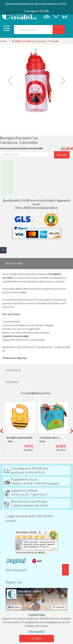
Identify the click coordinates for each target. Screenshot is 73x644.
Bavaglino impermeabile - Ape (19, 439)
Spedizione (13, 370)
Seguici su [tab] (14, 582)
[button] (10, 81)
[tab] (36, 263)
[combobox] (32, 30)
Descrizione (14, 263)
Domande (12, 382)
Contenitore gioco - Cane (50, 439)
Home (3, 41)
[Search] (59, 30)
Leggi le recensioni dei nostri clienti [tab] (29, 518)
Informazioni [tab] (16, 570)
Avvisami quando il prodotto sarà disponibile (21, 148)
